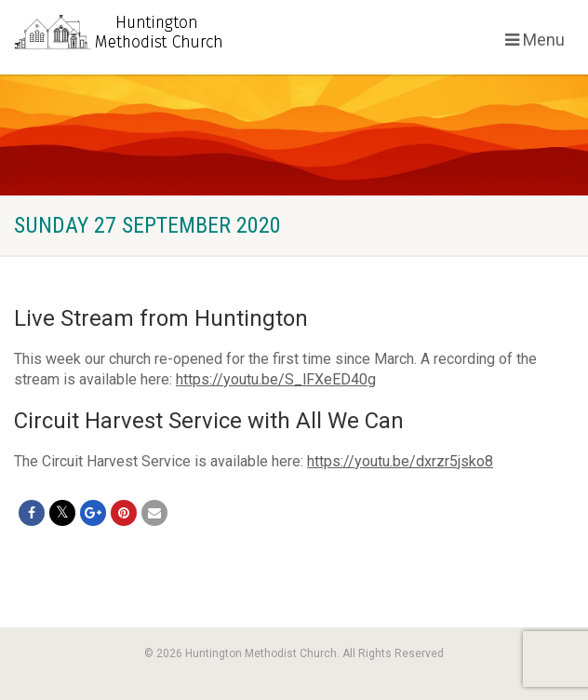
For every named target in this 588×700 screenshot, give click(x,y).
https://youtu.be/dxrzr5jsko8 (400, 461)
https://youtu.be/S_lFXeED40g (276, 379)
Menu (535, 40)
